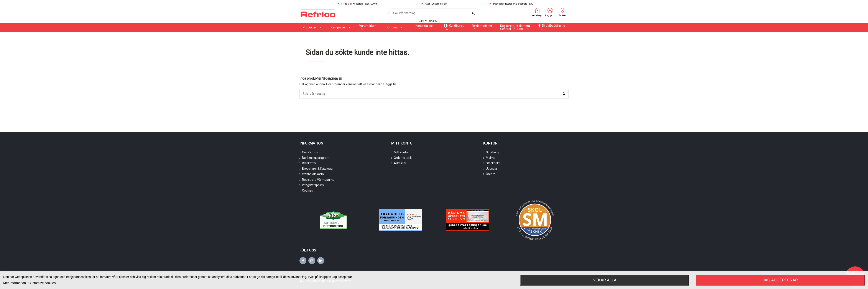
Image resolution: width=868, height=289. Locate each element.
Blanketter (309, 163)
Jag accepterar (780, 280)
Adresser (400, 163)
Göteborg (492, 152)
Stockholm (493, 163)
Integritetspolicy (313, 185)
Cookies (307, 190)
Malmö (491, 158)
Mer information (15, 283)
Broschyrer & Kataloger (318, 169)
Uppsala (491, 169)
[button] (341, 27)
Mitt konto (401, 152)
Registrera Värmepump (318, 180)
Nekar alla (605, 280)
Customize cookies (42, 283)
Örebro (491, 174)
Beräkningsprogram (316, 158)
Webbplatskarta (313, 174)
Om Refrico (310, 152)
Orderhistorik (403, 158)
